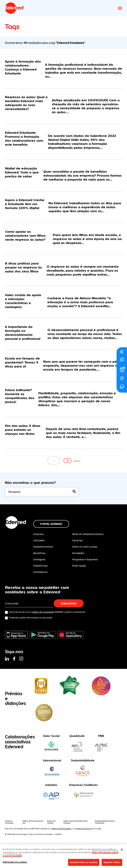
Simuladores (41, 591)
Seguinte (80, 479)
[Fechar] (122, 850)
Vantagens (40, 578)
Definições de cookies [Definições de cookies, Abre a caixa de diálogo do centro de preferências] (15, 862)
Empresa (38, 552)
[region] (63, 856)
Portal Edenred (51, 542)
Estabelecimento (43, 565)
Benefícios (39, 572)
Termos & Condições (10, 842)
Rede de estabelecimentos (88, 552)
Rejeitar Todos (112, 862)
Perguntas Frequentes (85, 578)
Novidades (78, 572)
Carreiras (77, 559)
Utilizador (39, 559)
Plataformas (41, 585)
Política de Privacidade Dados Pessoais (77, 842)
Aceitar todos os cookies (84, 862)
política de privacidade (43, 631)
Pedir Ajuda (79, 585)
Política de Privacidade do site (34, 842)
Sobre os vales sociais (85, 565)
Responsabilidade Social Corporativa (105, 842)
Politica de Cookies (52, 842)
